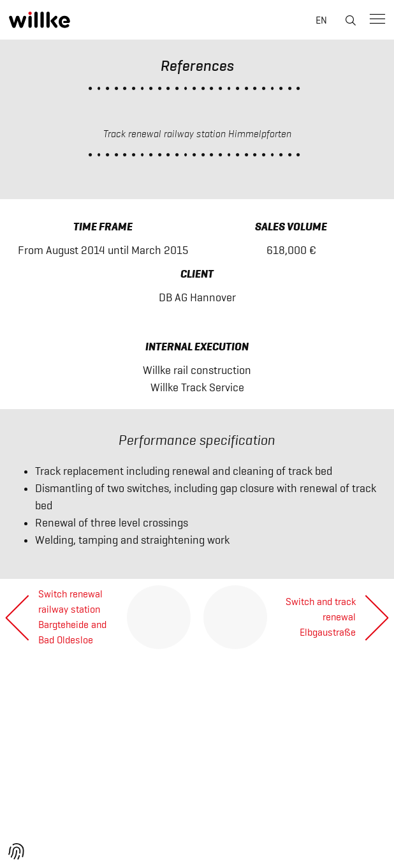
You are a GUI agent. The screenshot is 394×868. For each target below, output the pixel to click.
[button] (17, 851)
